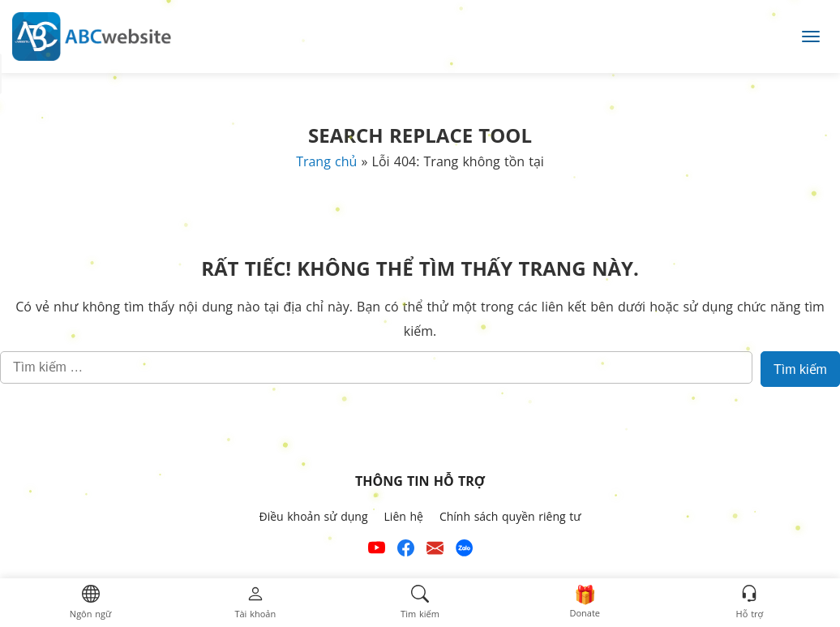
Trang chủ (326, 161)
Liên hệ (404, 516)
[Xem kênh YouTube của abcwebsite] (377, 550)
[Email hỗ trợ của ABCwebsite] (435, 550)
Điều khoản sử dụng (313, 516)
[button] (90, 603)
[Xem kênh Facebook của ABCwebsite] (406, 550)
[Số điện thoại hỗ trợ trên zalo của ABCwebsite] (464, 550)
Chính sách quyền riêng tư (510, 516)
